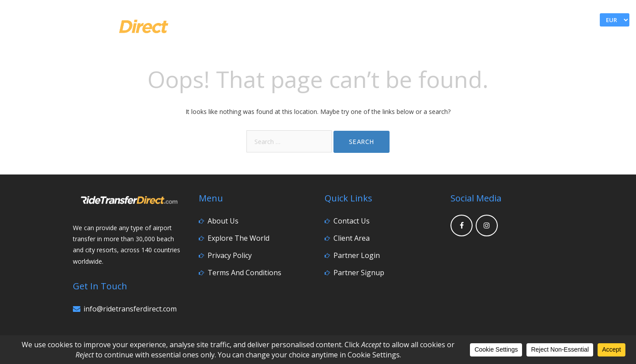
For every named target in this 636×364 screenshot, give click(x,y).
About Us (223, 221)
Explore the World (238, 238)
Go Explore (538, 38)
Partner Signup (359, 273)
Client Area (352, 238)
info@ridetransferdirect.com (130, 309)
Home (458, 38)
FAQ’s (492, 38)
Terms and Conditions (244, 273)
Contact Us (598, 38)
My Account (514, 20)
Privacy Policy (230, 255)
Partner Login (357, 255)
